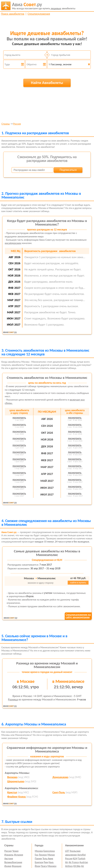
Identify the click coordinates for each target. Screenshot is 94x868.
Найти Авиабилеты (47, 83)
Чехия (15, 851)
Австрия (9, 858)
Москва (39, 851)
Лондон (43, 855)
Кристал (12, 792)
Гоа (36, 855)
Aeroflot (82, 855)
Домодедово (60, 777)
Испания (18, 855)
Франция (17, 866)
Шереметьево (16, 781)
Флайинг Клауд (16, 797)
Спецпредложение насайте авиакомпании (78, 616)
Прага (44, 866)
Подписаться (68, 170)
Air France (74, 862)
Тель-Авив (48, 858)
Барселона (49, 851)
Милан (51, 855)
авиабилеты (44, 6)
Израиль (9, 855)
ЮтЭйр (77, 866)
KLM (75, 858)
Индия (8, 866)
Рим (46, 862)
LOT (67, 851)
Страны (6, 124)
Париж (38, 858)
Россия (17, 124)
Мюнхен (52, 866)
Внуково (12, 777)
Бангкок (39, 862)
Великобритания (13, 862)
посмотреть (19, 418)
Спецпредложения (39, 14)
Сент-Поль (59, 792)
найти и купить (78, 582)
